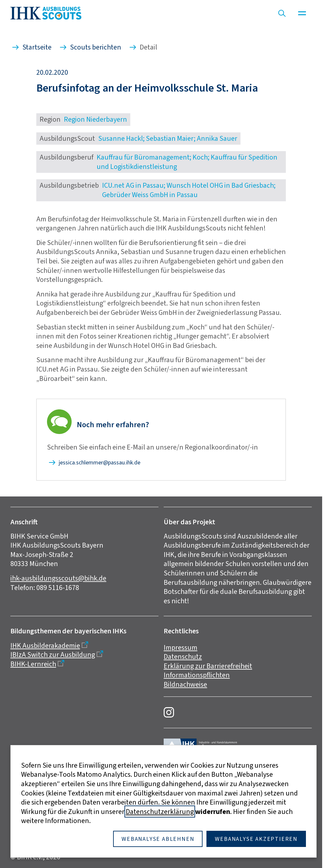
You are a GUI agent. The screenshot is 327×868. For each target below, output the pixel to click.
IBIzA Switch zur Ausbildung (53, 655)
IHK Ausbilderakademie (45, 645)
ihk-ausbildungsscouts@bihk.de (58, 578)
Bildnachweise (185, 684)
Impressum (181, 647)
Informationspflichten (197, 675)
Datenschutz (183, 657)
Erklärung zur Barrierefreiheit (208, 666)
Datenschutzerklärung (160, 812)
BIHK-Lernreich (33, 664)
